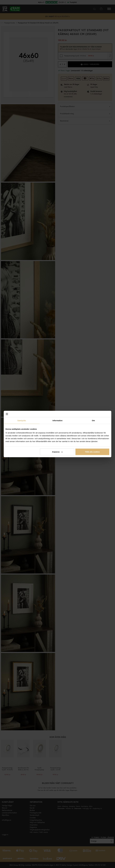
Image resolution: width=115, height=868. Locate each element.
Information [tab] (57, 420)
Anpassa (57, 452)
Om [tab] (93, 420)
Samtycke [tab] (22, 420)
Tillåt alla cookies (92, 452)
